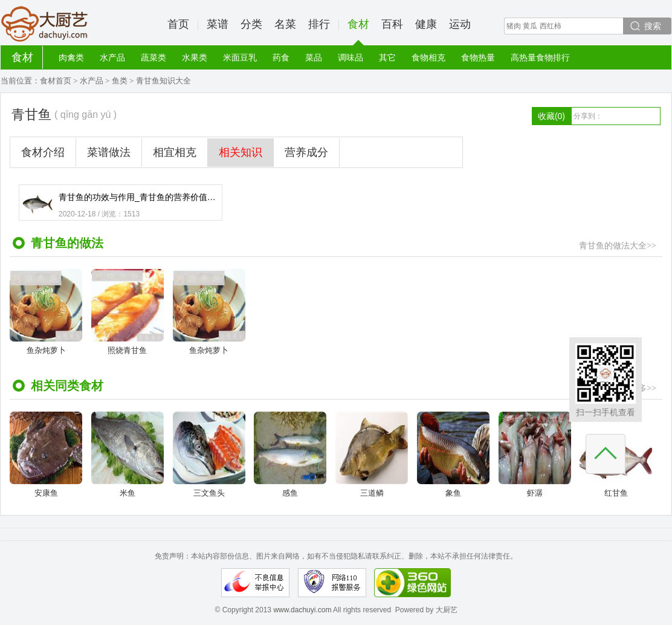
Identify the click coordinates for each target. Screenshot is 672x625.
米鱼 (128, 455)
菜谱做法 (109, 152)
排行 (319, 24)
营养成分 (306, 152)
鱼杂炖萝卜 (46, 312)
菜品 (314, 57)
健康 (426, 24)
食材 (358, 32)
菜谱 (218, 24)
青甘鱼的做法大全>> (618, 246)
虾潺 (535, 455)
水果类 (195, 57)
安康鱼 (46, 455)
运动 (460, 24)
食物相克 (428, 57)
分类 (251, 24)
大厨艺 (45, 24)
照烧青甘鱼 (128, 312)
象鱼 (453, 455)
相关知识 (241, 152)
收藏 (551, 116)
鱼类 (120, 81)
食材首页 (56, 81)
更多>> (643, 388)
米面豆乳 (240, 57)
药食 (281, 57)
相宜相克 (175, 152)
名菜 (285, 24)
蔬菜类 (153, 57)
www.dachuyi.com (302, 610)
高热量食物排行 (540, 57)
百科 (392, 24)
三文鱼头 (209, 455)
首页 (178, 24)
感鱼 (290, 455)
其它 (387, 57)
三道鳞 (372, 455)
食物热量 (478, 57)
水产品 (112, 57)
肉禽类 (71, 57)
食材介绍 (43, 152)
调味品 (351, 57)
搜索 (653, 26)
